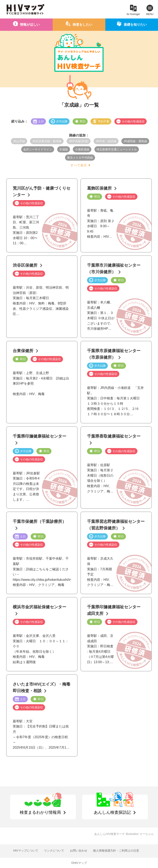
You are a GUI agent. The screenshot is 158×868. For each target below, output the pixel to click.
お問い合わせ (79, 851)
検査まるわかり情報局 (40, 812)
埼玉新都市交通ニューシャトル (117, 149)
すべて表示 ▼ (81, 165)
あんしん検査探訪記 (112, 812)
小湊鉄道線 (82, 149)
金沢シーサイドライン (38, 149)
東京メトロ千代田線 (80, 158)
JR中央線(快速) (79, 141)
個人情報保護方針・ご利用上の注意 (116, 851)
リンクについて (54, 851)
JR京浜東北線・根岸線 (47, 141)
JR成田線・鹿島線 (135, 141)
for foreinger (133, 14)
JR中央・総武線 (106, 141)
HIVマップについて (26, 851)
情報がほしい (30, 25)
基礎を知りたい (135, 25)
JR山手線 (19, 141)
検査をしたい (82, 25)
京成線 (64, 149)
